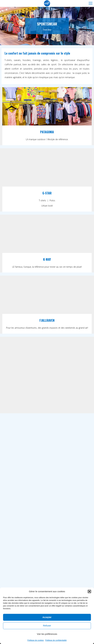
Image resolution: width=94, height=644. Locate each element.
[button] (89, 592)
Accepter (47, 617)
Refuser (47, 626)
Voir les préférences (47, 634)
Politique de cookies (36, 640)
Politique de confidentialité (56, 640)
